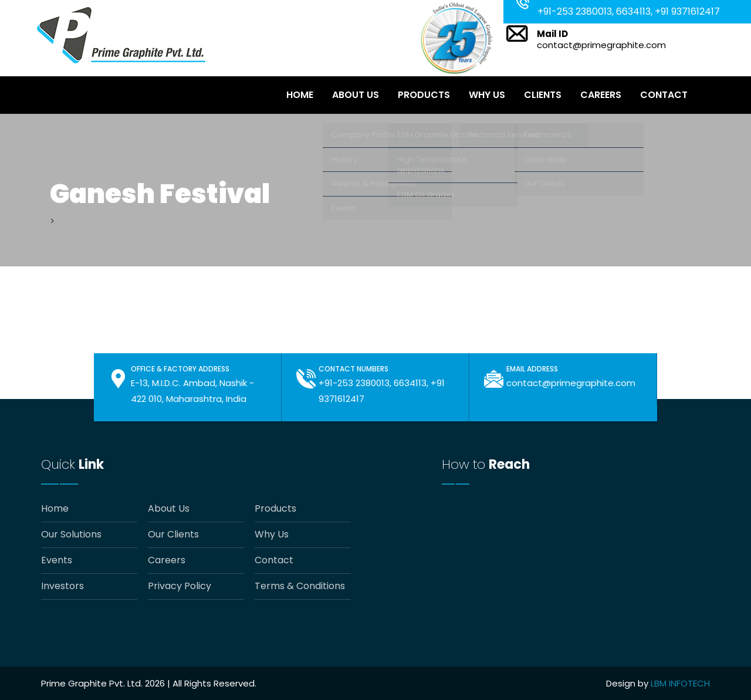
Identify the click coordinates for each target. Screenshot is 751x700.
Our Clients (173, 535)
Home (300, 95)
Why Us (487, 95)
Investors (62, 586)
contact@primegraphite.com (601, 45)
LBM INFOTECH (680, 683)
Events (57, 560)
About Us (356, 95)
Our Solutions (71, 535)
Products (424, 95)
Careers (601, 95)
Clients (543, 95)
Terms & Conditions (300, 586)
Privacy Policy (180, 586)
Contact (664, 95)
